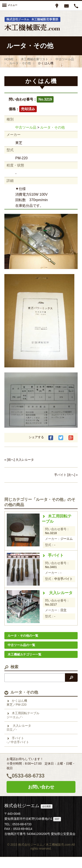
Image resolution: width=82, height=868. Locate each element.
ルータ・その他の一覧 (23, 636)
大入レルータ (57, 593)
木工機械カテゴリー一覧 (24, 654)
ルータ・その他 (52, 127)
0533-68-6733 (28, 776)
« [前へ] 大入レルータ (19, 460)
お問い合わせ (41, 787)
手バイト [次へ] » (66, 475)
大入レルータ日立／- (19, 728)
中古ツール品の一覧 (21, 645)
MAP (57, 819)
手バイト (53, 555)
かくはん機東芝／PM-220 (17, 703)
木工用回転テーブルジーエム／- (23, 715)
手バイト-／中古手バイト (18, 740)
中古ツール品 (26, 127)
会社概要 (47, 806)
